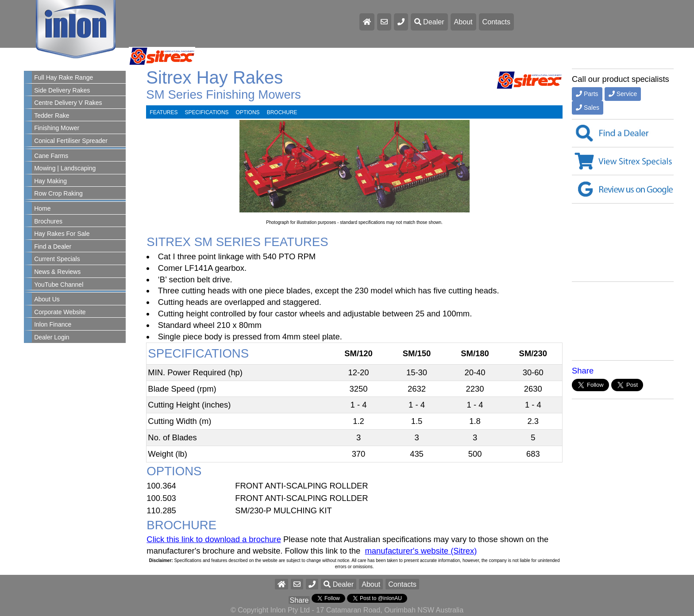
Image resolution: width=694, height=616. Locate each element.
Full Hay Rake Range (64, 77)
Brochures (48, 221)
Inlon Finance (53, 324)
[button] (312, 584)
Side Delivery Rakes (62, 90)
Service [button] (623, 94)
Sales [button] (588, 108)
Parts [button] (587, 94)
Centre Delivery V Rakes (68, 103)
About (463, 22)
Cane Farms (51, 156)
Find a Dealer (53, 246)
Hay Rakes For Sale (62, 234)
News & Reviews (57, 272)
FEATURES (164, 112)
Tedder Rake (52, 115)
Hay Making (50, 181)
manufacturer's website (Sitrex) (421, 551)
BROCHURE (282, 112)
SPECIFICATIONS (206, 112)
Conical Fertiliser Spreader (71, 141)
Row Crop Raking (58, 193)
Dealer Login (52, 337)
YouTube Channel (59, 285)
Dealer (429, 22)
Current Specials (57, 259)
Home (42, 208)
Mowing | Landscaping (65, 168)
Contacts (497, 22)
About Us (47, 299)
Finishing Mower (57, 128)
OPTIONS (248, 112)
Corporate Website (60, 312)
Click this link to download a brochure (214, 539)
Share (583, 371)
